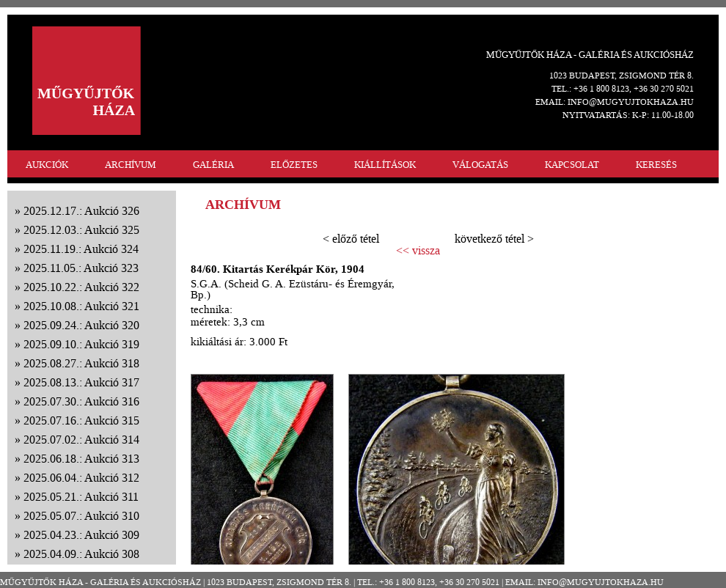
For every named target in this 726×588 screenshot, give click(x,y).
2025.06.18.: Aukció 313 (81, 459)
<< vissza (418, 251)
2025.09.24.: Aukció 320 (81, 325)
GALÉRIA (213, 165)
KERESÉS (656, 165)
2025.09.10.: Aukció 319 (81, 344)
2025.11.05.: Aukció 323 (81, 268)
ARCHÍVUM (131, 165)
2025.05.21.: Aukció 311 (81, 497)
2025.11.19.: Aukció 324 (81, 249)
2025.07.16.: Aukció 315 (81, 420)
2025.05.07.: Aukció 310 (81, 516)
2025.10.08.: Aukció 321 (81, 306)
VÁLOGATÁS (480, 165)
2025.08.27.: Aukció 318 (81, 363)
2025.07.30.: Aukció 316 (81, 401)
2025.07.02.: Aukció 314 (81, 440)
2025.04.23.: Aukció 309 (81, 535)
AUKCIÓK (47, 165)
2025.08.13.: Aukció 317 (81, 382)
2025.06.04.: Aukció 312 (81, 478)
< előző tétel (351, 239)
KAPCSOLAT (572, 165)
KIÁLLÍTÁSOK (385, 165)
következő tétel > (494, 239)
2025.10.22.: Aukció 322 (81, 287)
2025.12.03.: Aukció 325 (81, 230)
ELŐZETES (294, 165)
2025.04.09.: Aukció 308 (81, 554)
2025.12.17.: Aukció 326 (81, 211)
